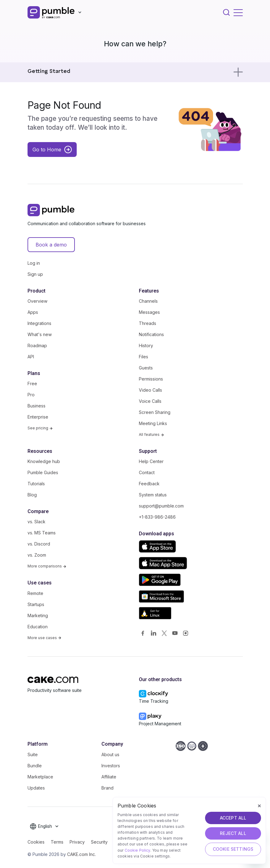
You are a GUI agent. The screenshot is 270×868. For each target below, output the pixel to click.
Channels (148, 301)
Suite (33, 754)
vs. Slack (36, 522)
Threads (148, 323)
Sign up (35, 274)
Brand (107, 788)
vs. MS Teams (42, 533)
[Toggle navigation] (238, 12)
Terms (57, 842)
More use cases (45, 638)
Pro (31, 395)
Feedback (149, 484)
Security (99, 842)
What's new (40, 334)
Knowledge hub (44, 461)
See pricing (40, 428)
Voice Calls (150, 401)
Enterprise (38, 417)
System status (153, 495)
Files (144, 357)
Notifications (151, 334)
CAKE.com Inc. (81, 854)
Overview (37, 301)
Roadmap (37, 346)
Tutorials (36, 484)
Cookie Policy (137, 850)
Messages (149, 312)
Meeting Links (153, 423)
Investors (111, 766)
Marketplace (40, 777)
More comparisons (47, 566)
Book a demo (51, 245)
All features (152, 434)
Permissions (151, 379)
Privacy (77, 842)
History (146, 346)
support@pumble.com (161, 506)
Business (36, 406)
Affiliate (109, 777)
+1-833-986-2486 (157, 517)
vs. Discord (39, 544)
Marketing (38, 615)
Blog (32, 495)
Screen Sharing (155, 412)
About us (110, 754)
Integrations (39, 323)
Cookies (36, 842)
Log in (34, 263)
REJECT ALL (233, 833)
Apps (33, 312)
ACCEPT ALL (233, 818)
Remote (35, 593)
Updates (36, 788)
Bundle (35, 766)
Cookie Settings (233, 849)
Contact (147, 472)
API (31, 357)
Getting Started (49, 71)
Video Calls (150, 390)
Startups (36, 604)
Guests (146, 368)
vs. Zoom (37, 555)
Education (38, 627)
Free (32, 383)
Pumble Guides (43, 472)
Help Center (151, 461)
